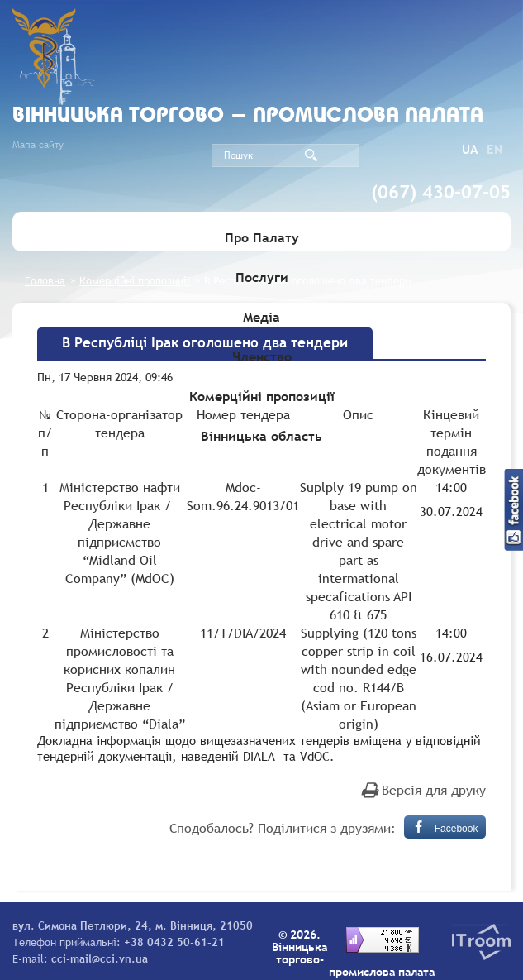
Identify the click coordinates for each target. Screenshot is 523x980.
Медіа (261, 317)
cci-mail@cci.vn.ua (100, 958)
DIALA (259, 756)
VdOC (315, 756)
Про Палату (262, 237)
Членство (262, 356)
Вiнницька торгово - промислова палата (248, 116)
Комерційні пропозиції (262, 396)
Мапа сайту (38, 145)
